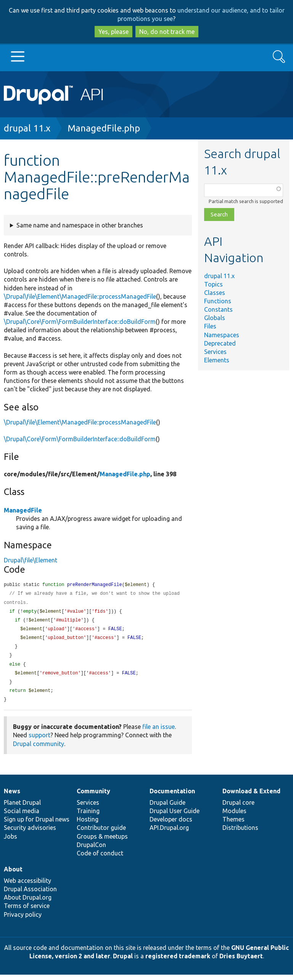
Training (88, 816)
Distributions (240, 833)
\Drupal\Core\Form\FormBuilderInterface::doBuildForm (80, 322)
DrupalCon (91, 850)
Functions (218, 301)
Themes (233, 825)
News (12, 796)
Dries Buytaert (241, 961)
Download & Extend (251, 796)
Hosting (88, 825)
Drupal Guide (167, 808)
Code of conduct (100, 858)
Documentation (172, 796)
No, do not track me (167, 32)
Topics (213, 284)
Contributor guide (101, 833)
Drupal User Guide (175, 816)
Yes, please (113, 32)
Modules (234, 816)
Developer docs (171, 825)
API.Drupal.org (169, 833)
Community (93, 796)
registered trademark (178, 961)
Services (215, 352)
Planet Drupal (22, 808)
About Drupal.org (28, 903)
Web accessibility (27, 886)
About (13, 874)
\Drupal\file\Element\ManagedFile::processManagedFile (80, 296)
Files (210, 326)
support (39, 740)
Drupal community (39, 749)
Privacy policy (23, 920)
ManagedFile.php (104, 128)
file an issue (159, 732)
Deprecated (220, 343)
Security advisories (30, 833)
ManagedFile (23, 510)
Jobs (10, 842)
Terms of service (27, 911)
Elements (217, 360)
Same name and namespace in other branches (80, 225)
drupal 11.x (27, 128)
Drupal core (238, 808)
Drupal (123, 961)
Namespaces (222, 335)
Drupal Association (30, 894)
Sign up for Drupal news (37, 825)
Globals (215, 318)
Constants (218, 309)
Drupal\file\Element (31, 560)
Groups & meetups (102, 842)
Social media (22, 816)
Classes (215, 293)
